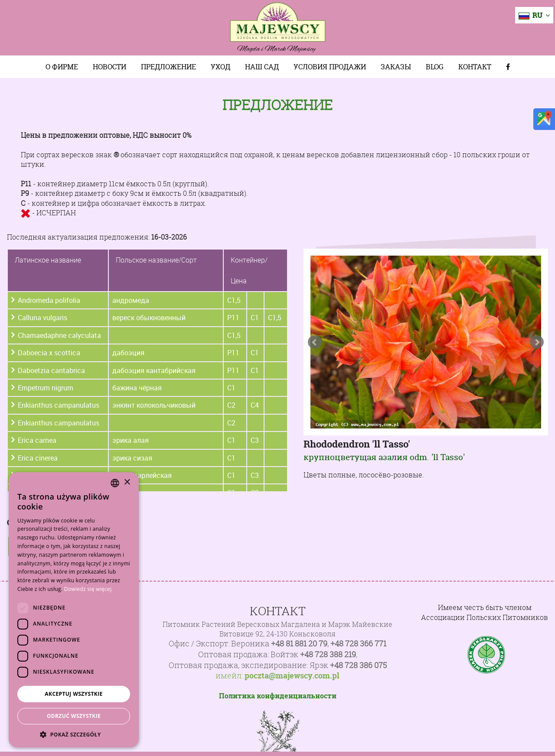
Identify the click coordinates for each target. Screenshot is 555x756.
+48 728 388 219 (328, 654)
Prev (315, 342)
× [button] (127, 482)
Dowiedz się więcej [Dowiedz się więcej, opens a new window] (88, 589)
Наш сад (262, 67)
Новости (109, 67)
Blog (435, 67)
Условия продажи (330, 67)
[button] (74, 734)
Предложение (168, 67)
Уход (220, 67)
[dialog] (74, 610)
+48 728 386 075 (358, 665)
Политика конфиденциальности (278, 696)
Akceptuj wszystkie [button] (73, 694)
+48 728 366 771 (358, 644)
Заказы (396, 67)
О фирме (62, 67)
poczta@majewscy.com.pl (292, 676)
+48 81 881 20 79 (299, 644)
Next (537, 342)
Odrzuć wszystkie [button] (74, 716)
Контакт (475, 67)
